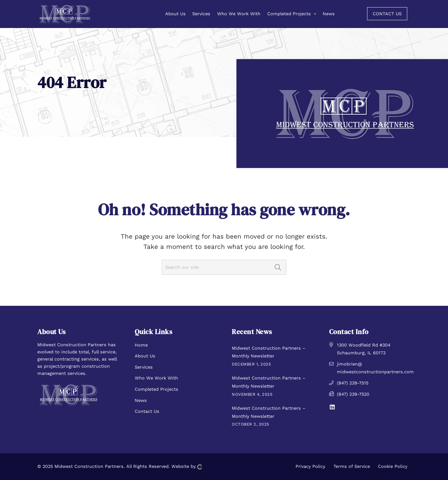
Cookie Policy (393, 466)
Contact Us (147, 411)
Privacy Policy (310, 466)
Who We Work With (156, 378)
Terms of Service (352, 466)
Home (141, 345)
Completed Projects (156, 389)
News (141, 400)
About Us (145, 356)
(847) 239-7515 (353, 383)
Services (144, 367)
